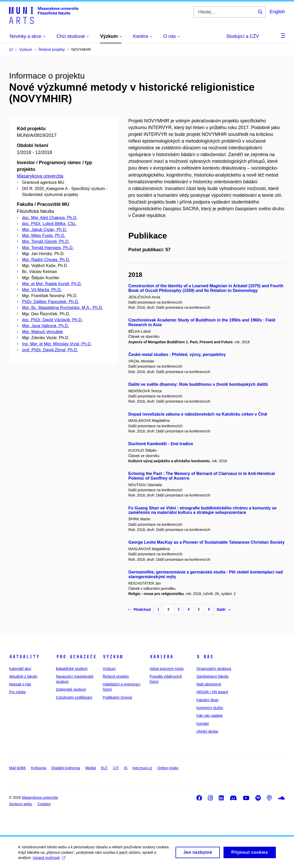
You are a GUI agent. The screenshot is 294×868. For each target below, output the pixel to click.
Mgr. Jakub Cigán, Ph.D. (44, 230)
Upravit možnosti (49, 860)
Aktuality (24, 657)
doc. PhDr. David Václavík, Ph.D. (52, 320)
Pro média (17, 692)
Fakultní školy (208, 700)
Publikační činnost (117, 697)
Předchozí (140, 610)
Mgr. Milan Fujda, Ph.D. (44, 236)
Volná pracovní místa (167, 669)
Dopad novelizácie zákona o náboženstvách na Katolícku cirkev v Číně (198, 414)
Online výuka (168, 768)
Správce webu (21, 804)
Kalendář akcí (20, 669)
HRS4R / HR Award (212, 692)
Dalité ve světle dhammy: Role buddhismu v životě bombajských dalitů (198, 384)
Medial (91, 768)
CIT (116, 768)
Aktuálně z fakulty (23, 676)
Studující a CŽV (243, 36)
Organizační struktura (214, 669)
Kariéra (161, 657)
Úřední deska (207, 731)
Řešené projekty (116, 676)
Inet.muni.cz (142, 768)
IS (126, 768)
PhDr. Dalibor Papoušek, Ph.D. (51, 302)
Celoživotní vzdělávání (74, 697)
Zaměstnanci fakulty (213, 676)
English (277, 12)
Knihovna (39, 768)
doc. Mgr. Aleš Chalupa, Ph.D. (50, 218)
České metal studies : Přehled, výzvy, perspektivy (177, 355)
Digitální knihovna (66, 768)
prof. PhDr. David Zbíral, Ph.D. (50, 350)
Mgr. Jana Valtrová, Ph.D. (45, 326)
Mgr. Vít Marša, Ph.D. (42, 290)
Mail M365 (17, 768)
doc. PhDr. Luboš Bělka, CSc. (49, 224)
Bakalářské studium (72, 669)
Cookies (44, 804)
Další (224, 610)
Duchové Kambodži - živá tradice (161, 444)
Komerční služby (210, 708)
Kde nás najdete (210, 716)
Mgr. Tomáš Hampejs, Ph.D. (48, 248)
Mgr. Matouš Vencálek (42, 332)
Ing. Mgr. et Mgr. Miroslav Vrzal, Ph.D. (57, 344)
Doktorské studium (71, 689)
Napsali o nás (20, 684)
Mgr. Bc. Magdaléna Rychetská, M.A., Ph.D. (62, 308)
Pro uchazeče (76, 657)
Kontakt (203, 724)
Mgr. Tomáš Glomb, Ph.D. (46, 241)
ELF (104, 768)
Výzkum (113, 657)
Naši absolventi (209, 684)
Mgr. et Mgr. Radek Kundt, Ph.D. (52, 284)
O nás (205, 657)
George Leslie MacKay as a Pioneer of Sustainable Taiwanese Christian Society (206, 542)
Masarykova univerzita (40, 176)
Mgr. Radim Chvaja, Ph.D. (46, 260)
